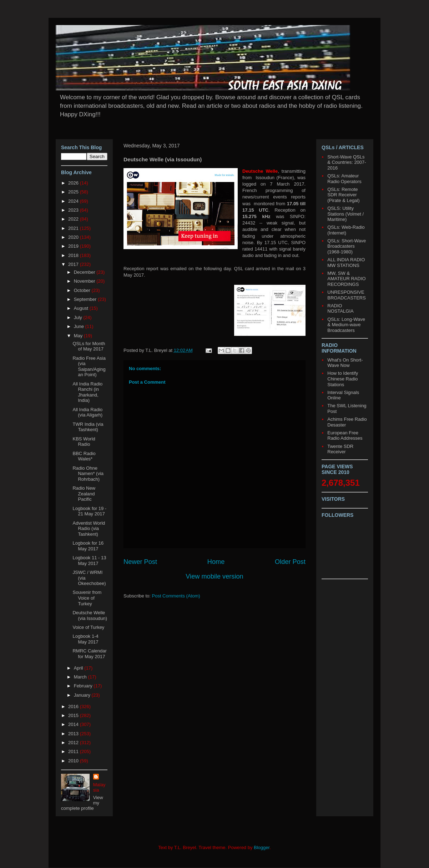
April (79, 668)
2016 (74, 706)
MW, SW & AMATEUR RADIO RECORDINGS (346, 279)
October (83, 290)
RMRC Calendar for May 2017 (89, 654)
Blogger (262, 847)
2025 (74, 192)
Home (216, 562)
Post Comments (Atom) (176, 596)
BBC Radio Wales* (84, 456)
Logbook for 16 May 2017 (88, 546)
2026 (74, 183)
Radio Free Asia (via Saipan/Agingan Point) (89, 367)
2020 (74, 237)
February (84, 686)
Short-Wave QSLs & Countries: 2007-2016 (347, 162)
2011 (74, 751)
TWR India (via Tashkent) (88, 427)
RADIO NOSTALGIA (340, 309)
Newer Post (140, 562)
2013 (74, 734)
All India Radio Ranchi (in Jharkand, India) (87, 392)
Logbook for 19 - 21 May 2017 (89, 511)
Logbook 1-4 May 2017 (85, 639)
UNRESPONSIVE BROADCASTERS (347, 295)
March (81, 677)
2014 (74, 724)
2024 (74, 201)
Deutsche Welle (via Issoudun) (90, 615)
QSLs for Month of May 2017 (89, 346)
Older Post (290, 562)
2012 (74, 743)
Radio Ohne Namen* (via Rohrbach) (88, 474)
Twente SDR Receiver (340, 449)
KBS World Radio (84, 442)
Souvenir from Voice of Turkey (87, 598)
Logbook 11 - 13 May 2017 (89, 561)
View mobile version (214, 576)
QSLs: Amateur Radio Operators (344, 179)
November (85, 281)
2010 (74, 761)
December (85, 272)
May (79, 336)
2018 (74, 255)
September (86, 299)
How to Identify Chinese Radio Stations (343, 379)
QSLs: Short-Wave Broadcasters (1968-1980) (347, 246)
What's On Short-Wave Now (345, 363)
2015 (74, 715)
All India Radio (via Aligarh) (87, 412)
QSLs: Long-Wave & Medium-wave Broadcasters (346, 325)
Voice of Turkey (88, 627)
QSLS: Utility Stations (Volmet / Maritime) (345, 214)
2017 (74, 264)
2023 (74, 210)
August (82, 308)
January (83, 695)
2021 (74, 228)
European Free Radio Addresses (345, 436)
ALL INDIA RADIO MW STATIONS (346, 263)
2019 (74, 246)
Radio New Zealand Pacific (84, 494)
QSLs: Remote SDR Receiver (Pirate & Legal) (343, 195)
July (79, 317)
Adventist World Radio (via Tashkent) (89, 529)
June (80, 326)
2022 (74, 219)
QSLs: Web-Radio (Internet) (346, 230)
